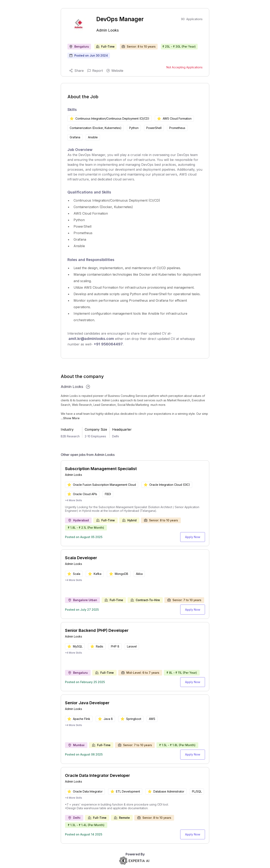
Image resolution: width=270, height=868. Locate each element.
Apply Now (194, 536)
